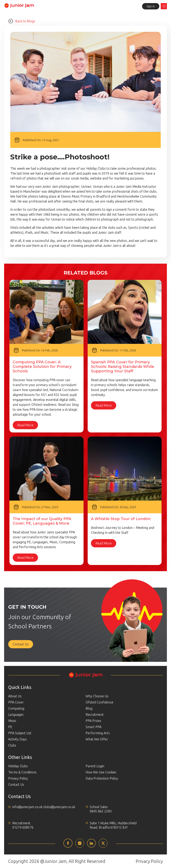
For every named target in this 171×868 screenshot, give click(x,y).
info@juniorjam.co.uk (27, 807)
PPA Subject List (20, 733)
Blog (89, 708)
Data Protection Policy (102, 778)
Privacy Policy (18, 778)
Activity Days (17, 739)
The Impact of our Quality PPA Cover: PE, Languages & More (42, 521)
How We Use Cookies (101, 772)
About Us (15, 696)
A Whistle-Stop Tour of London (121, 519)
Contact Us (21, 644)
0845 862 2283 (101, 811)
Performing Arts (98, 733)
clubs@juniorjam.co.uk (59, 807)
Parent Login (95, 766)
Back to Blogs (22, 21)
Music (12, 721)
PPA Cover (16, 702)
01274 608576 (23, 827)
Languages (16, 715)
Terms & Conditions (22, 772)
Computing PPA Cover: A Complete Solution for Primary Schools (42, 367)
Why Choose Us (97, 696)
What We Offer (97, 739)
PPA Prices (93, 721)
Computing (16, 708)
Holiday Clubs (18, 766)
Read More (25, 425)
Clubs (12, 745)
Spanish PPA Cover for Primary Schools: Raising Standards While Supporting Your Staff (123, 367)
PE (10, 727)
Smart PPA (94, 727)
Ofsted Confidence (99, 702)
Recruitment (95, 715)
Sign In (151, 6)
